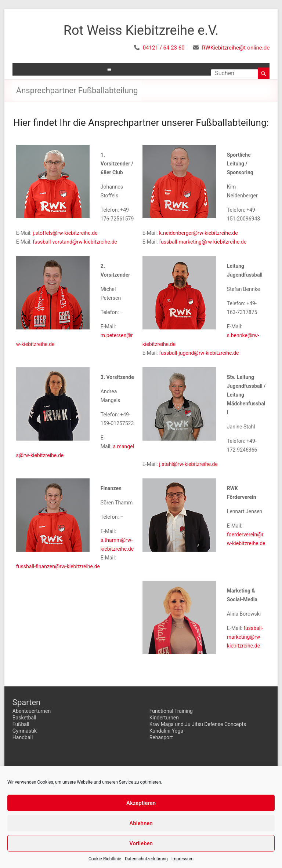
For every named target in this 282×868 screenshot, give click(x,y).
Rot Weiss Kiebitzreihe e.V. (141, 30)
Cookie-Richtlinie (105, 859)
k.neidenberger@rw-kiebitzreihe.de (198, 233)
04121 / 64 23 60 (164, 48)
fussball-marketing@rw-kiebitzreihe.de (203, 242)
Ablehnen (141, 823)
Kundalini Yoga (166, 731)
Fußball (21, 724)
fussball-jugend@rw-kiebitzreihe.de (199, 353)
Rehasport (161, 737)
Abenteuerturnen (32, 711)
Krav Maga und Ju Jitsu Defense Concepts (198, 724)
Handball (23, 737)
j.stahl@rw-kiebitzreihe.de (188, 464)
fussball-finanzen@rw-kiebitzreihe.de (58, 566)
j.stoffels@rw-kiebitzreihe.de (65, 233)
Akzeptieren (141, 803)
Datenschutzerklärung (146, 859)
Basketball (24, 718)
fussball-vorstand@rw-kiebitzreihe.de (75, 242)
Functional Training (171, 711)
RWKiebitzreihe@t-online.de (236, 48)
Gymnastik (25, 731)
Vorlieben (141, 843)
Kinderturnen (164, 718)
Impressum (182, 859)
